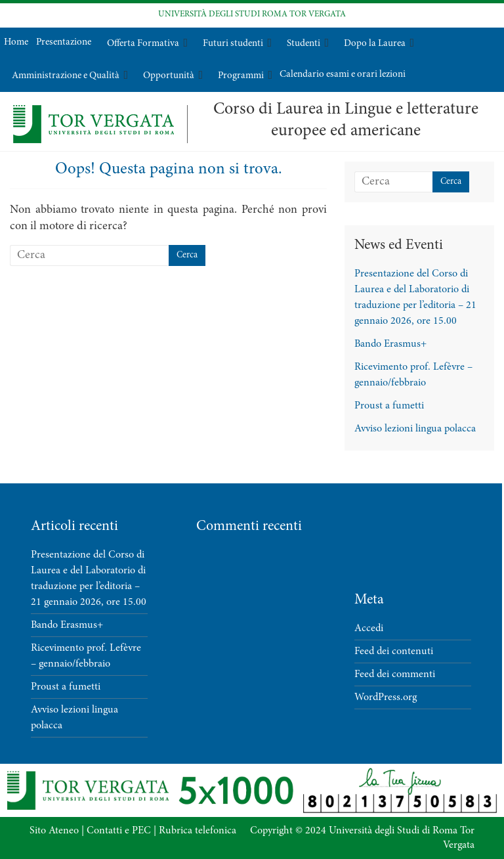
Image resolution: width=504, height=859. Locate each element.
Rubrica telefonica (198, 831)
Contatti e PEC (119, 831)
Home (16, 42)
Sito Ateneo (54, 831)
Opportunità (169, 76)
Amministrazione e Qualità (66, 76)
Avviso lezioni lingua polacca (415, 429)
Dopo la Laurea (375, 44)
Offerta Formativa (143, 44)
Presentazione (64, 42)
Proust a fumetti (389, 406)
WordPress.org (386, 697)
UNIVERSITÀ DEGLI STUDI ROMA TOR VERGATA (252, 15)
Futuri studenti (233, 44)
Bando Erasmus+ (390, 344)
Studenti (304, 44)
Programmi (241, 76)
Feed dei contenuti (394, 651)
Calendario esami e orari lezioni (343, 75)
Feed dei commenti (395, 674)
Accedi (369, 628)
